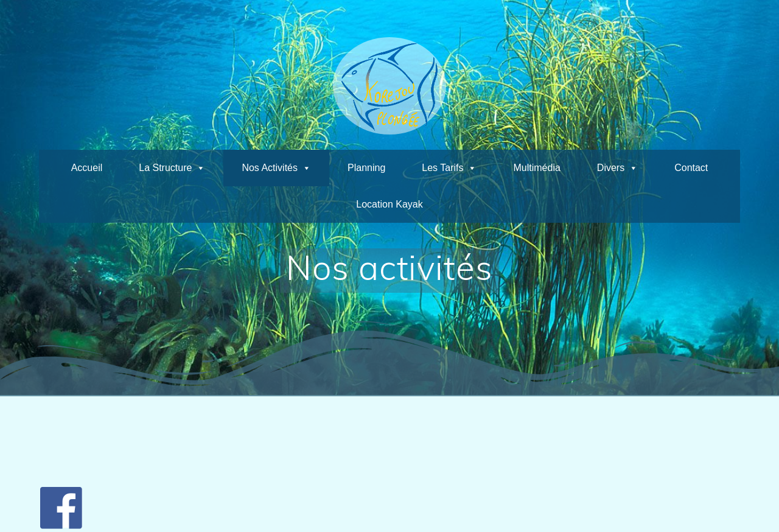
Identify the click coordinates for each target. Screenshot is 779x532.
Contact (691, 168)
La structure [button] (165, 168)
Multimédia (536, 168)
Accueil (87, 168)
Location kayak (389, 204)
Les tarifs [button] (442, 168)
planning (366, 168)
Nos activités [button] (270, 168)
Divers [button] (611, 168)
